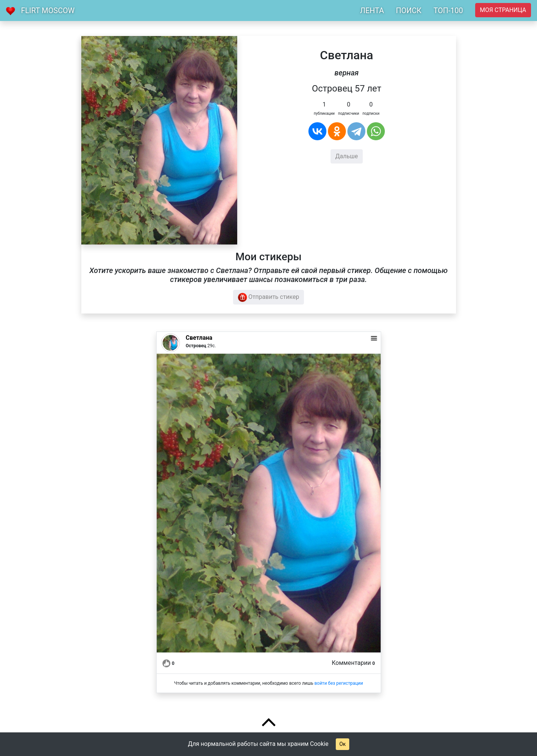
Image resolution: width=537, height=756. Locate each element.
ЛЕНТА (372, 10)
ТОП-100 (448, 10)
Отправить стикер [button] (269, 297)
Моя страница (503, 10)
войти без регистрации (339, 683)
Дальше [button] (347, 156)
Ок (342, 744)
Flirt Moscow (48, 10)
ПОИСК (408, 10)
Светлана (199, 338)
